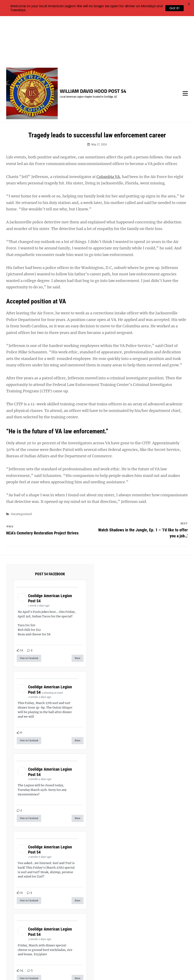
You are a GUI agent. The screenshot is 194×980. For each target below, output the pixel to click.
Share (78, 610)
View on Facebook (29, 610)
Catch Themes (173, 970)
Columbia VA (108, 128)
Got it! (175, 8)
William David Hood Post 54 (93, 42)
